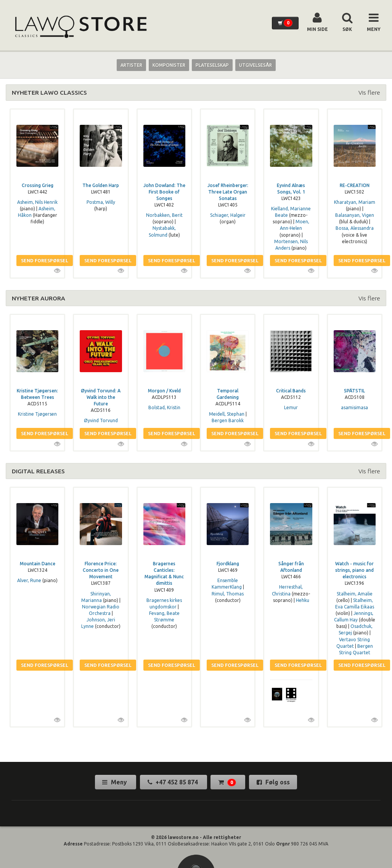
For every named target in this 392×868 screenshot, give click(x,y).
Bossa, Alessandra (355, 228)
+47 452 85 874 (174, 782)
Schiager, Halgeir (228, 215)
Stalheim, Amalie (355, 594)
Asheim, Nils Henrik (37, 202)
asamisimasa (354, 407)
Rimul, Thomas (228, 594)
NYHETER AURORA (39, 298)
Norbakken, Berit (164, 215)
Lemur (291, 407)
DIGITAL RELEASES (38, 471)
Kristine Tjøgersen (37, 414)
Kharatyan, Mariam (355, 202)
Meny (115, 782)
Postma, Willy (101, 202)
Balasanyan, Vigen (355, 215)
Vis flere (369, 92)
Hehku (303, 600)
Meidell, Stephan (227, 414)
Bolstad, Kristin (164, 407)
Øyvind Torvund (101, 420)
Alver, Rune (29, 580)
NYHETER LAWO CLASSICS (49, 92)
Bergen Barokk (228, 420)
